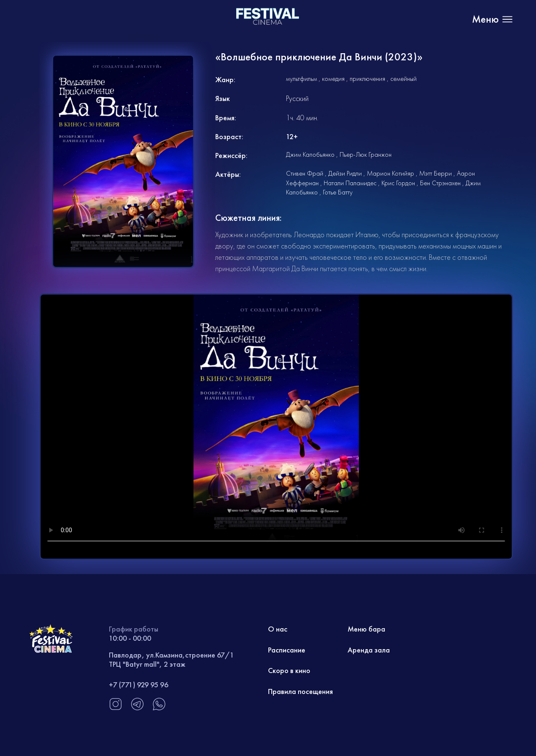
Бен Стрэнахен (440, 183)
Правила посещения (300, 691)
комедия (333, 79)
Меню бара (366, 629)
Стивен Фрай (305, 173)
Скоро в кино (289, 670)
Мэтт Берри (435, 173)
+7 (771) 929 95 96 (139, 685)
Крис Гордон (398, 183)
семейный (403, 79)
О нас (278, 629)
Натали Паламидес (350, 183)
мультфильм (301, 79)
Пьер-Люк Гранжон (366, 154)
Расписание (287, 650)
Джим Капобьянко (310, 154)
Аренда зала (369, 650)
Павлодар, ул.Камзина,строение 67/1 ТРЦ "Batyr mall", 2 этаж (171, 659)
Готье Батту (338, 192)
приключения (367, 79)
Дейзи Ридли (345, 173)
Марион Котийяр (390, 173)
